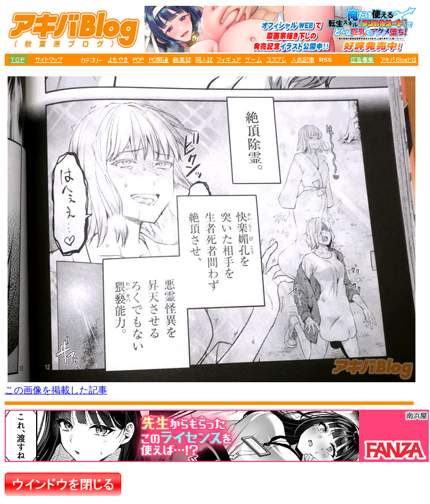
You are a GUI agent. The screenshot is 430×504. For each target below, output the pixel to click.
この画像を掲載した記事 (56, 390)
